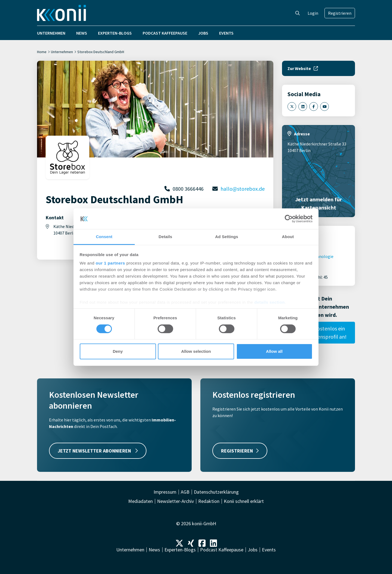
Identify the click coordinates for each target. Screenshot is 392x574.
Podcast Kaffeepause (165, 33)
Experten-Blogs (115, 33)
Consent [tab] (104, 237)
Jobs (203, 33)
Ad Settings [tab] (226, 237)
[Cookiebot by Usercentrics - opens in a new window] (289, 219)
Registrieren (340, 13)
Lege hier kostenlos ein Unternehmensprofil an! (319, 332)
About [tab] (288, 237)
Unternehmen (51, 33)
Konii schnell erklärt (244, 501)
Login (313, 13)
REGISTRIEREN (240, 451)
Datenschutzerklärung (216, 492)
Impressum (165, 492)
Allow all (274, 351)
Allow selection (196, 351)
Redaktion (209, 501)
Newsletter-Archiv (175, 501)
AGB (185, 492)
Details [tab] (166, 237)
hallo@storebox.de (243, 189)
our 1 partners (111, 263)
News (82, 33)
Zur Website (303, 68)
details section (269, 302)
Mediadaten (140, 501)
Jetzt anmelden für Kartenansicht (318, 203)
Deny (118, 351)
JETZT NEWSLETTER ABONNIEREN (98, 451)
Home (42, 52)
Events (226, 33)
